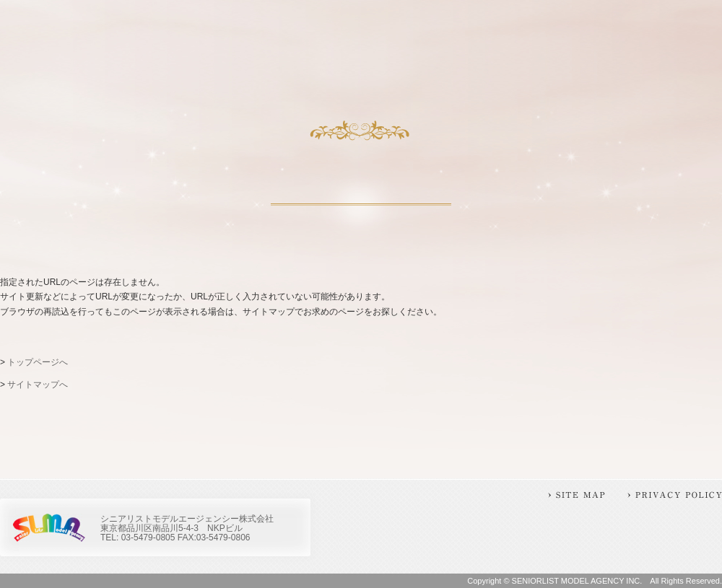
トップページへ (38, 362)
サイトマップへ (38, 385)
